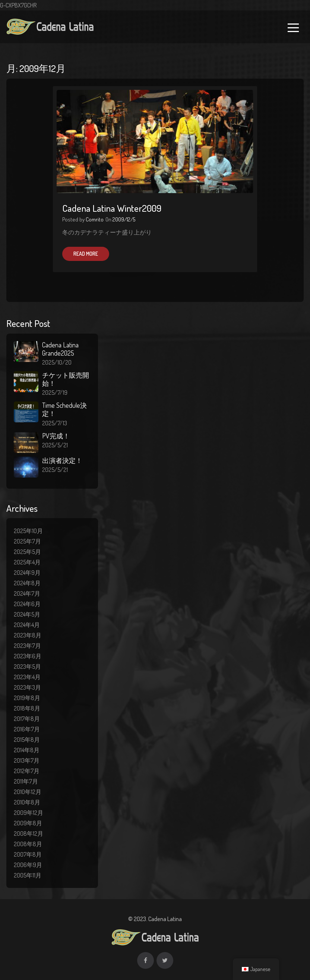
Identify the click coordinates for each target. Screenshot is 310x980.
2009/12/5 (124, 219)
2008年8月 (28, 844)
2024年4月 (27, 625)
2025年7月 (27, 541)
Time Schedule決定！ (64, 409)
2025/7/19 (55, 393)
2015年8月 (27, 740)
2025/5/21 (55, 445)
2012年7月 (27, 771)
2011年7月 (26, 781)
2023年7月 (27, 646)
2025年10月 (28, 531)
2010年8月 (27, 802)
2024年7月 (27, 593)
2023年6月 (28, 656)
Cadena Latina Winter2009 (112, 208)
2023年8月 (28, 635)
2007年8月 (28, 854)
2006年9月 (28, 865)
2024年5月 (27, 614)
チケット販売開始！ (66, 379)
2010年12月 (28, 792)
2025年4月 (27, 562)
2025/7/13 (55, 423)
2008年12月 (29, 834)
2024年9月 (27, 573)
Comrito (95, 219)
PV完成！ (56, 436)
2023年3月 (27, 687)
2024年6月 (27, 604)
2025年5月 (27, 552)
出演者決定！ (62, 460)
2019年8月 (27, 698)
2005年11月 (28, 875)
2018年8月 (27, 708)
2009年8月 (28, 823)
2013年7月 (27, 760)
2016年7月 (27, 729)
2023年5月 (27, 667)
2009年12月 (29, 813)
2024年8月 (27, 583)
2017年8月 (27, 719)
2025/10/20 (57, 362)
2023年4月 (27, 677)
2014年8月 (27, 750)
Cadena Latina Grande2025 (60, 349)
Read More (86, 254)
